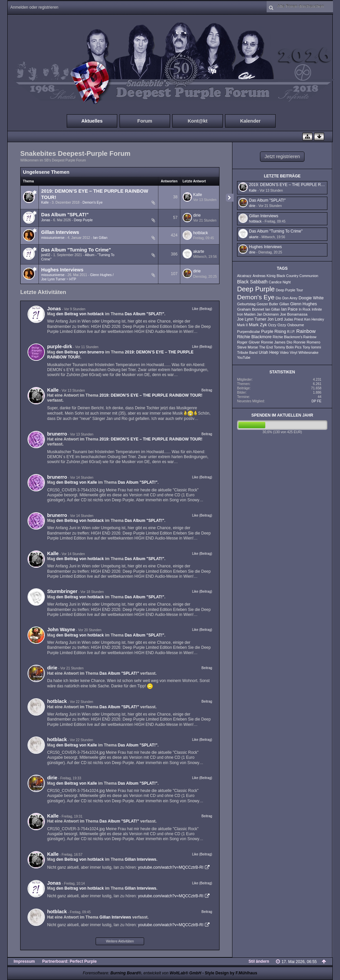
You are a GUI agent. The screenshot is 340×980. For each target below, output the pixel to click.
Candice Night (280, 282)
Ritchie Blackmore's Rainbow (295, 337)
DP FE (316, 401)
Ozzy (272, 325)
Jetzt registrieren (282, 156)
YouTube (244, 358)
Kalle (45, 202)
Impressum (24, 961)
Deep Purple (84, 220)
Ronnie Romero (307, 342)
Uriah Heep (269, 352)
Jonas (46, 220)
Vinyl (294, 352)
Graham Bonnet (251, 309)
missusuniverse (53, 238)
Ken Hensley (314, 319)
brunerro (57, 434)
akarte (199, 251)
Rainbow (306, 331)
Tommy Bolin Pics (288, 347)
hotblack (201, 233)
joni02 (46, 255)
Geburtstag (246, 304)
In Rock (305, 309)
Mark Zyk (258, 325)
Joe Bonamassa (294, 314)
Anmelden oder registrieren (34, 7)
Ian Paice (290, 309)
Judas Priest (294, 319)
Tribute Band (247, 352)
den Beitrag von (80, 314)
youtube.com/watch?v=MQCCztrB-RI (170, 867)
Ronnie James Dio (277, 342)
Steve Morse (248, 347)
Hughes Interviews (62, 270)
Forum (145, 121)
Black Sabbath (252, 282)
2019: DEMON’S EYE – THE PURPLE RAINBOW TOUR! (151, 395)
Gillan (284, 304)
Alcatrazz (244, 276)
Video (284, 352)
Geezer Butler (267, 304)
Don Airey (290, 298)
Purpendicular (249, 332)
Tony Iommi (312, 347)
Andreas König (264, 276)
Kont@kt (198, 121)
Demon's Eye (93, 202)
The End (266, 347)
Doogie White (311, 298)
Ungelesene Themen (46, 172)
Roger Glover (249, 342)
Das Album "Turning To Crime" (76, 250)
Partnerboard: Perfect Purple (69, 961)
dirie (197, 215)
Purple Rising (274, 332)
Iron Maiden (246, 314)
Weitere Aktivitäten (120, 941)
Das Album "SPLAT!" (65, 215)
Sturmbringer (62, 591)
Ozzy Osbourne (291, 325)
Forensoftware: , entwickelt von (142, 973)
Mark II (242, 325)
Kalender (250, 121)
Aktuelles (92, 121)
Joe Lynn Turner (252, 319)
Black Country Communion (297, 276)
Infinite (317, 309)
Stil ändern (259, 961)
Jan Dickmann (268, 314)
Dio (278, 298)
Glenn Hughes (303, 304)
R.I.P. (291, 332)
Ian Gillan (100, 238)
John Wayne (61, 630)
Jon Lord (275, 319)
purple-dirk (60, 346)
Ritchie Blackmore (254, 337)
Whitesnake (308, 352)
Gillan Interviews (60, 232)
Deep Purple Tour (290, 290)
